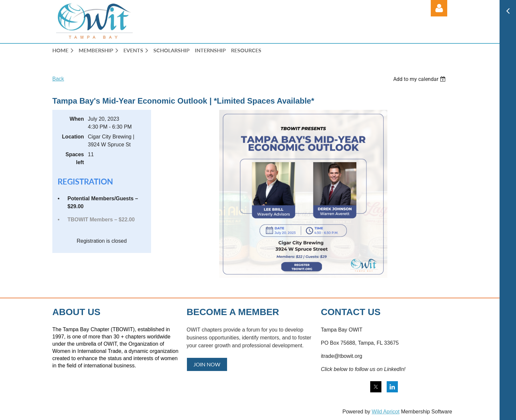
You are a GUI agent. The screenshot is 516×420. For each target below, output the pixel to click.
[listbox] (420, 79)
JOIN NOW (207, 364)
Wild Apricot (385, 412)
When (77, 119)
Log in (439, 8)
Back (58, 79)
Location (73, 137)
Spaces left (75, 158)
